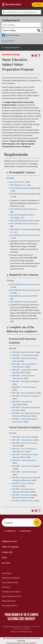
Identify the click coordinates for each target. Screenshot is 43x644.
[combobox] (21, 12)
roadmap (26, 87)
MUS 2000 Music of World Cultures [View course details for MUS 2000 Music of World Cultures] (23, 209)
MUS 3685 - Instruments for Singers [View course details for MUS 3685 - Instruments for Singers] (26, 466)
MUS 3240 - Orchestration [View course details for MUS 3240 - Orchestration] (22, 355)
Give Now (6, 563)
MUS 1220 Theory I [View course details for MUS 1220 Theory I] (17, 182)
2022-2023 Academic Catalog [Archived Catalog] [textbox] (22, 12)
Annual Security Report (11, 578)
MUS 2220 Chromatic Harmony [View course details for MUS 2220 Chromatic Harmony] (22, 221)
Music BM (29, 164)
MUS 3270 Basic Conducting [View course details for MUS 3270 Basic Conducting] (21, 302)
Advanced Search (8, 41)
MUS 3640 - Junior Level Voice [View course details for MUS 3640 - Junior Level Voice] (24, 460)
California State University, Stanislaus (17, 626)
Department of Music (30, 78)
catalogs (9, 638)
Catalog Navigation (12, 47)
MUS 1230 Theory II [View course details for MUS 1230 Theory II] (17, 185)
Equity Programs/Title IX (12, 596)
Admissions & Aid (9, 541)
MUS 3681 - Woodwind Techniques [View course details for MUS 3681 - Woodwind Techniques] (25, 381)
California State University (21, 619)
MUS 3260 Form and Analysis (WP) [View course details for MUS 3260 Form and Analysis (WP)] (23, 296)
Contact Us (6, 587)
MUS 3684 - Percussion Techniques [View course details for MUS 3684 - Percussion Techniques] (26, 396)
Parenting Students (9, 605)
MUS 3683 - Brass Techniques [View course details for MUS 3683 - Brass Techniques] (23, 393)
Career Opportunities (10, 582)
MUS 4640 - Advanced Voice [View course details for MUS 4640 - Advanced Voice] (23, 501)
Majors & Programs (10, 547)
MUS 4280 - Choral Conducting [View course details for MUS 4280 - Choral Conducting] (24, 472)
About (4, 558)
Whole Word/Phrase (12, 35)
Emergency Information (11, 592)
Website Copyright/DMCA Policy (22, 631)
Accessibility (7, 573)
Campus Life (7, 552)
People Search (25, 531)
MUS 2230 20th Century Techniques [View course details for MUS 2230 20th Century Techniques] (24, 224)
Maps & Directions (9, 601)
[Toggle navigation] (37, 5)
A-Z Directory (10, 531)
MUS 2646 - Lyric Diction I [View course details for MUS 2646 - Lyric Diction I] (22, 437)
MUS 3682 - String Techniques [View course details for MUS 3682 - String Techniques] (24, 387)
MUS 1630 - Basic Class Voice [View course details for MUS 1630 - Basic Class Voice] (23, 352)
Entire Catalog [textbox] (9, 25)
